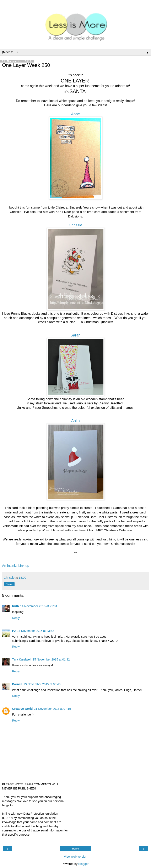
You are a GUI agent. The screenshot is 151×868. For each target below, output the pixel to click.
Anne (75, 114)
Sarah (75, 335)
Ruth (15, 606)
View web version (76, 857)
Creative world (22, 709)
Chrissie (75, 225)
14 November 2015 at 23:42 (36, 631)
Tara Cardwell (22, 659)
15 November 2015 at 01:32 (51, 659)
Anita (75, 421)
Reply (16, 618)
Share (9, 584)
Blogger (83, 864)
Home (75, 849)
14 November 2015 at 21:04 (39, 606)
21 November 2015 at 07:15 (52, 709)
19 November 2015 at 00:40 (42, 684)
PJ (14, 631)
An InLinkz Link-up (16, 566)
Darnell (17, 684)
